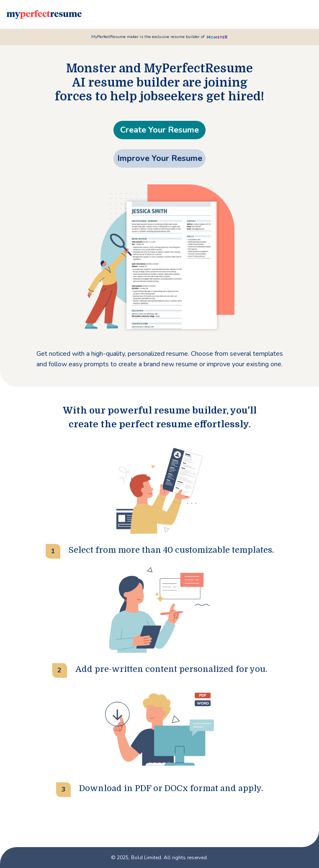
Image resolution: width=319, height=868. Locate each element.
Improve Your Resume (160, 158)
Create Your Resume (159, 130)
